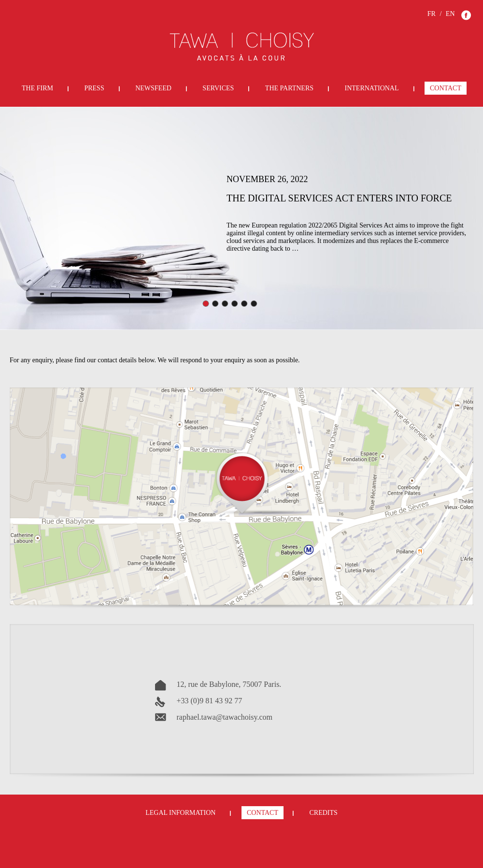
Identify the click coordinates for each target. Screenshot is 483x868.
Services (218, 88)
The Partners (289, 88)
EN (450, 14)
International (372, 88)
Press (94, 88)
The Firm (37, 88)
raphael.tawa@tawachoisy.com (225, 717)
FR (432, 14)
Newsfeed (153, 88)
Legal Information (180, 813)
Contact (446, 88)
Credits (323, 813)
